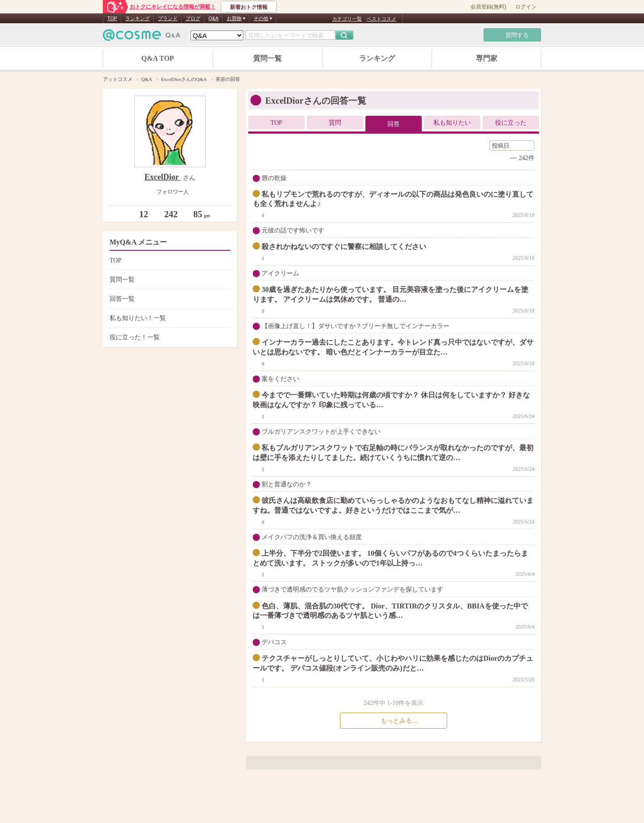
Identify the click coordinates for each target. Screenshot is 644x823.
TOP (112, 18)
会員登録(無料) (488, 7)
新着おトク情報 (249, 7)
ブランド (168, 18)
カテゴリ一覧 (347, 19)
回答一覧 (169, 299)
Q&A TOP (158, 58)
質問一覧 (267, 58)
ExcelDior (163, 177)
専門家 (487, 58)
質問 (335, 123)
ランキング (138, 18)
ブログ (193, 18)
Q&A (214, 18)
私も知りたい (452, 123)
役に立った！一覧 (169, 337)
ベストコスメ (381, 19)
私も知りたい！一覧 (169, 318)
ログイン (526, 7)
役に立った (511, 123)
